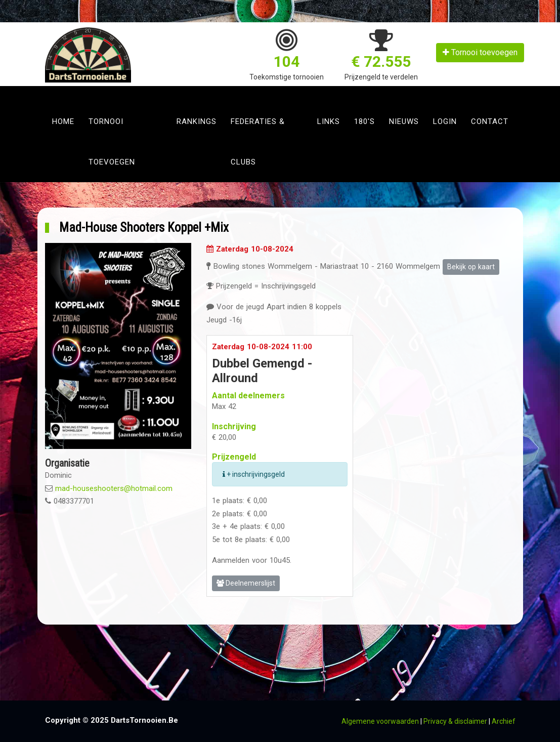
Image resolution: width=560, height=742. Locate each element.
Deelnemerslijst (246, 583)
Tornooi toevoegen (480, 52)
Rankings (197, 121)
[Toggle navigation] (56, 94)
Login (445, 121)
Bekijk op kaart (471, 267)
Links (329, 121)
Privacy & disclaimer (455, 721)
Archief (504, 721)
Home (63, 121)
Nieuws (404, 121)
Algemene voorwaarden (380, 721)
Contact (490, 121)
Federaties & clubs (258, 142)
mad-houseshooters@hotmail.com (114, 488)
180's (364, 121)
